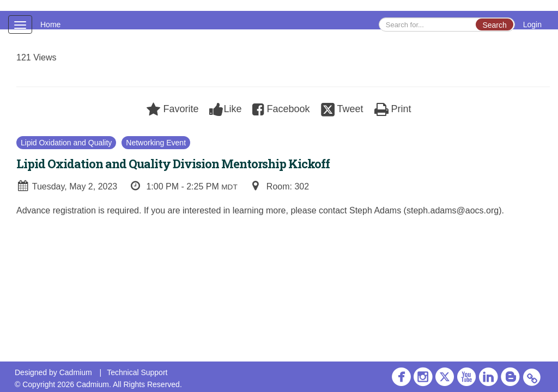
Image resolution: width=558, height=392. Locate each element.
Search (494, 25)
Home (50, 24)
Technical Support (137, 372)
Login (532, 24)
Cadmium (76, 372)
